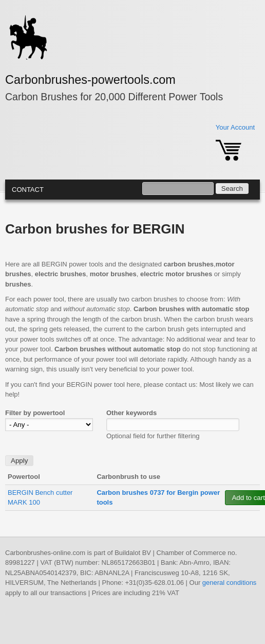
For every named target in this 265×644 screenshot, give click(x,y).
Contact (28, 190)
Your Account (235, 127)
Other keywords (131, 413)
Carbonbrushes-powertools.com (90, 80)
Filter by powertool (35, 413)
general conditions (230, 583)
